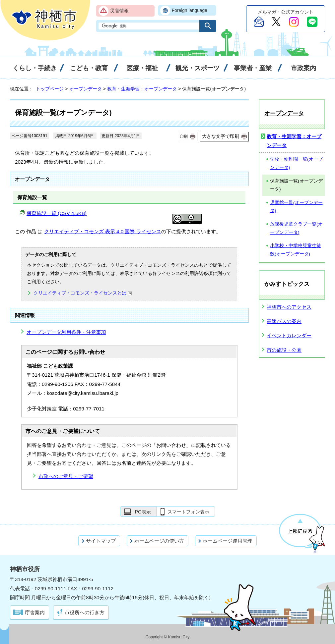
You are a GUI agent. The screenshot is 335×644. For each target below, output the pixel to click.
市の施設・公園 (284, 350)
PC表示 (143, 512)
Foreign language (190, 10)
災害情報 (119, 11)
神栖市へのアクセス (289, 307)
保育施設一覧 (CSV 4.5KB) (57, 213)
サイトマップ (101, 541)
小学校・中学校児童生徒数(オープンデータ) (296, 250)
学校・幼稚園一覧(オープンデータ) (296, 163)
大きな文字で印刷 (221, 136)
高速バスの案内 (284, 321)
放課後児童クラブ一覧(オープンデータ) (296, 228)
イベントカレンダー (289, 335)
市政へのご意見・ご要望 (66, 476)
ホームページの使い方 (159, 541)
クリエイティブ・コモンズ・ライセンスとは (83, 293)
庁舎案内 (35, 612)
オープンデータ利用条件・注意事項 (66, 332)
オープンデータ (86, 89)
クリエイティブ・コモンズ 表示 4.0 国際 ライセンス (103, 231)
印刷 (184, 136)
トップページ (50, 89)
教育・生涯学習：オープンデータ (142, 89)
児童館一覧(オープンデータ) (296, 207)
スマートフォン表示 (188, 512)
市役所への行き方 (85, 612)
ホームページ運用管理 (228, 541)
